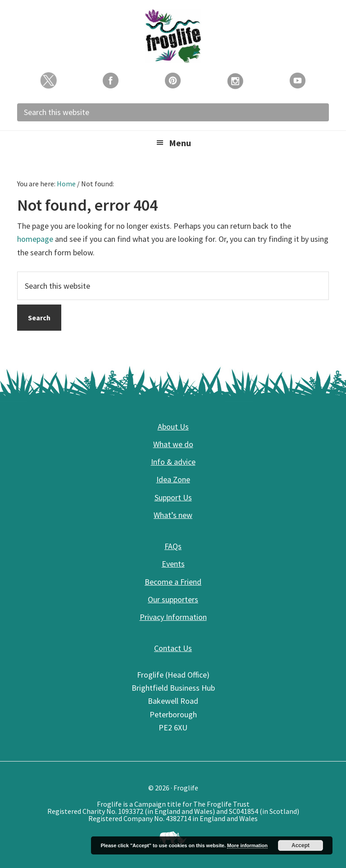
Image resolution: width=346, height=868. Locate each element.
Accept (300, 845)
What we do (173, 444)
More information (247, 845)
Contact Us (173, 648)
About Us (173, 427)
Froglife (173, 36)
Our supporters (173, 599)
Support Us (173, 497)
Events (173, 564)
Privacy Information (173, 617)
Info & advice (173, 462)
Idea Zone (173, 479)
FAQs (173, 546)
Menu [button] (180, 143)
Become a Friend (173, 582)
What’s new (173, 515)
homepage (35, 239)
